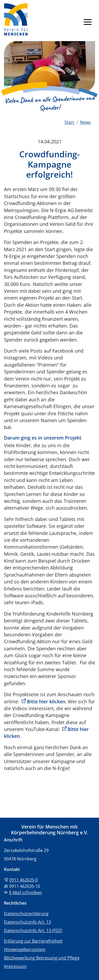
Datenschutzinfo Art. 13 (27, 922)
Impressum (15, 966)
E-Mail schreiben (26, 893)
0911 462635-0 (23, 880)
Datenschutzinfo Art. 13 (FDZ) (33, 930)
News (85, 122)
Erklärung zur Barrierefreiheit (33, 941)
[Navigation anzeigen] (88, 22)
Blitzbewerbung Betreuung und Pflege (42, 958)
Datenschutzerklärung (26, 914)
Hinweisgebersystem (25, 949)
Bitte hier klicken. (47, 701)
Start (69, 122)
